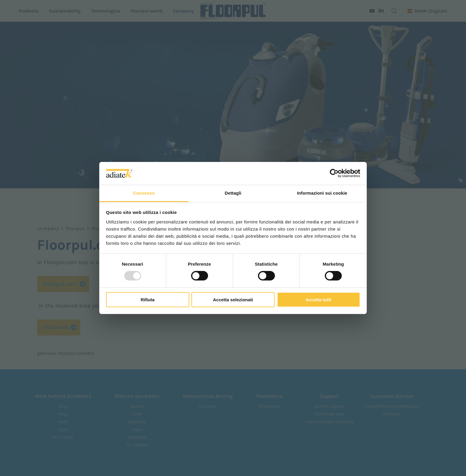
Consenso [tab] (144, 193)
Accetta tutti (318, 300)
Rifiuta (148, 300)
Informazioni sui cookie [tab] (322, 193)
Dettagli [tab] (233, 193)
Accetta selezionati (233, 300)
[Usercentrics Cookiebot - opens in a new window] (334, 173)
